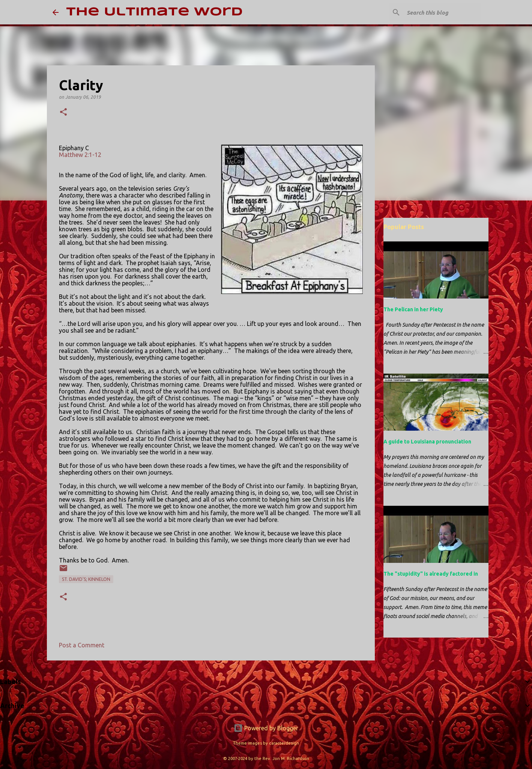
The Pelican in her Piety (413, 309)
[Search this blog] (442, 12)
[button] (63, 112)
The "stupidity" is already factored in (431, 574)
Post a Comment (82, 645)
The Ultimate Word (154, 12)
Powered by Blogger (266, 728)
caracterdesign (284, 743)
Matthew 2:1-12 (80, 155)
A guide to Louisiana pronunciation (427, 442)
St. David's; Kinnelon (86, 579)
